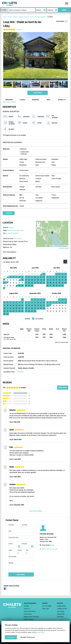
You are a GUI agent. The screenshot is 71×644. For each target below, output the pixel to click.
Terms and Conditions (30, 611)
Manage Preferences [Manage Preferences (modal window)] (28, 637)
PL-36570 (50, 17)
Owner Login (46, 609)
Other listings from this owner (50, 549)
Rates (49, 100)
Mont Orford (18, 238)
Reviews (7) (62, 100)
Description (9, 99)
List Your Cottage (47, 606)
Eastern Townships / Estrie (16, 230)
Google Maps (64, 248)
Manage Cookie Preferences (31, 617)
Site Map (26, 606)
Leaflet (51, 246)
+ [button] (39, 223)
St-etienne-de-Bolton (12, 233)
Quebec (11, 227)
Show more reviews (36, 511)
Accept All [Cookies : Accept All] (11, 637)
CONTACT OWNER (38, 93)
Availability (35, 100)
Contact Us (27, 609)
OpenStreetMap (59, 246)
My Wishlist (60, 617)
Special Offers (61, 614)
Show (52, 545)
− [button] (39, 226)
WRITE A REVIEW (63, 388)
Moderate (21, 372)
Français (31, 619)
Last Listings (61, 611)
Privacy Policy (28, 614)
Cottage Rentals (61, 606)
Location (22, 100)
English (26, 619)
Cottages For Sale (62, 609)
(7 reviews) (19, 30)
